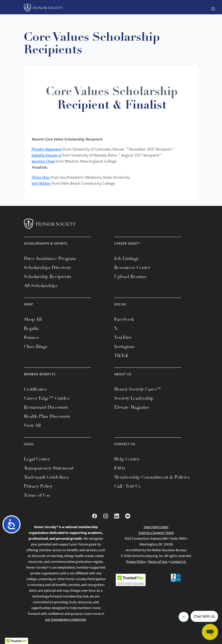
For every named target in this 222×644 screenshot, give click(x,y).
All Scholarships (41, 286)
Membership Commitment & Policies (152, 477)
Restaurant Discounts (46, 407)
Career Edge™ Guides (47, 398)
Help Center (127, 459)
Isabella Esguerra (47, 155)
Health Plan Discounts (47, 416)
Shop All (33, 319)
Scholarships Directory (47, 267)
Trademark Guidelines (46, 477)
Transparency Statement (49, 468)
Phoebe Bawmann (47, 149)
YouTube (123, 337)
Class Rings (36, 346)
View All (32, 425)
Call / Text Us (127, 486)
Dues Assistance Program (50, 258)
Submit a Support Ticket (156, 533)
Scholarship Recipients (48, 277)
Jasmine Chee (44, 162)
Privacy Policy (38, 486)
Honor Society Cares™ (138, 389)
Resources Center (132, 267)
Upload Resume (131, 277)
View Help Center (156, 527)
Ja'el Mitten (42, 184)
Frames (31, 337)
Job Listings (126, 258)
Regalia (31, 328)
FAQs (120, 468)
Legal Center (37, 459)
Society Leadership (134, 398)
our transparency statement (66, 619)
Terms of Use (37, 495)
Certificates (35, 389)
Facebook (124, 319)
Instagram (124, 346)
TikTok (121, 355)
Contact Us (178, 562)
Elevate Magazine (132, 407)
